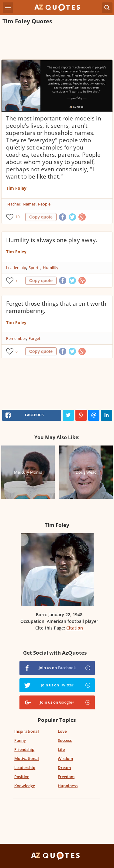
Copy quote (41, 217)
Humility (51, 268)
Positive (22, 777)
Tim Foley (16, 188)
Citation (75, 628)
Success (65, 740)
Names (29, 204)
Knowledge (25, 786)
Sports (35, 268)
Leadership (16, 268)
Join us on (57, 668)
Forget (35, 338)
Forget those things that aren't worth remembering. (56, 307)
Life (61, 749)
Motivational (27, 758)
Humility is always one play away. (52, 240)
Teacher (13, 204)
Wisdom (65, 758)
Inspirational (27, 731)
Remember (16, 338)
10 (18, 217)
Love (62, 731)
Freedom (66, 777)
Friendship (24, 749)
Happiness (68, 786)
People (44, 204)
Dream (64, 768)
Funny (20, 740)
